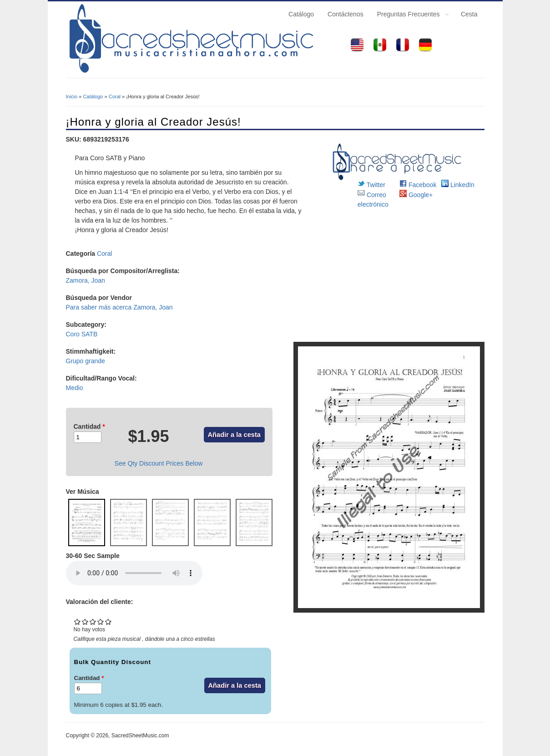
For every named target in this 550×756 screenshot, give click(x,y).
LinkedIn (458, 185)
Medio (75, 388)
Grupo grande (86, 361)
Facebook (418, 185)
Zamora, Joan (86, 280)
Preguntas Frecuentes (410, 15)
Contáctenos (346, 14)
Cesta (469, 14)
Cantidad (89, 426)
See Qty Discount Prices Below (159, 463)
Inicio (72, 96)
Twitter (371, 185)
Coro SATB (82, 334)
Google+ (416, 195)
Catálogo (301, 14)
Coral (115, 96)
